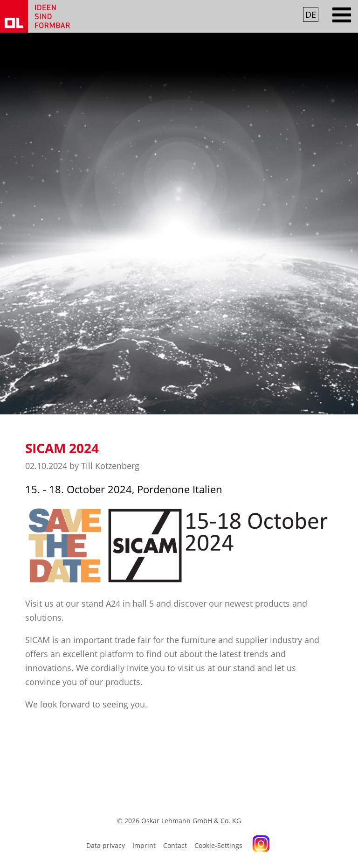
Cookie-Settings (218, 845)
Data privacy (106, 845)
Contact (175, 845)
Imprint (144, 845)
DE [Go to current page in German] (311, 14)
